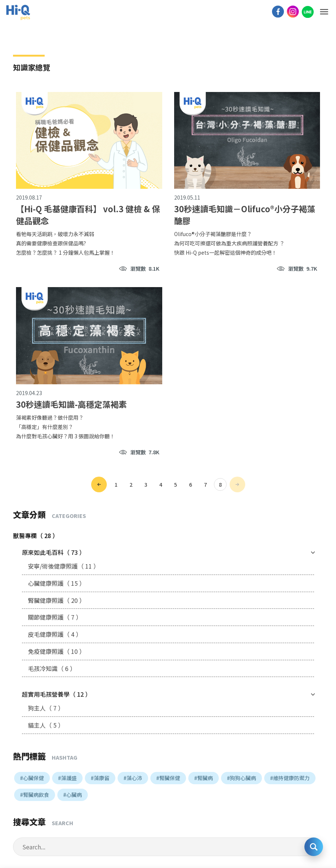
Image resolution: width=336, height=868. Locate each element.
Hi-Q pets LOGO (18, 13)
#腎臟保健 (168, 778)
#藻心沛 (133, 778)
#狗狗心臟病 (241, 778)
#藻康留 (100, 778)
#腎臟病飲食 (35, 795)
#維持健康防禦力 (290, 778)
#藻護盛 (67, 778)
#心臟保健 (32, 778)
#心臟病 (73, 795)
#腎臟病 (204, 778)
